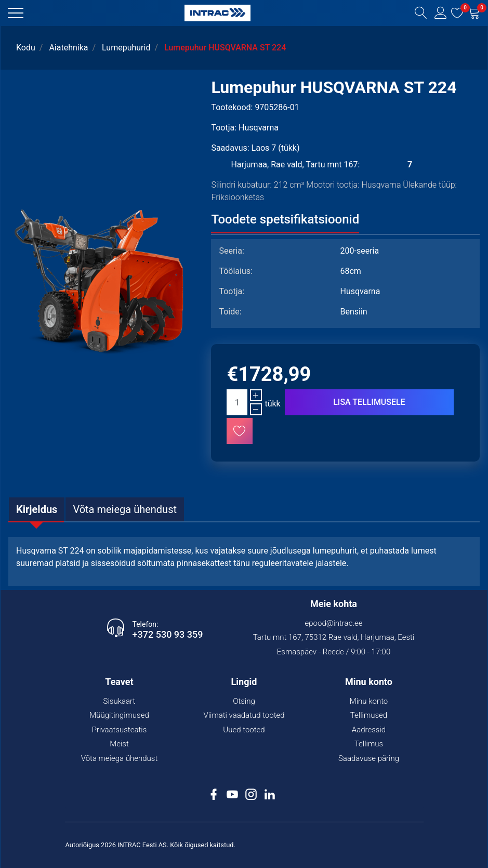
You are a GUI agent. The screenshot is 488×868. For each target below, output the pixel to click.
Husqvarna (259, 128)
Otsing (244, 701)
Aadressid (369, 730)
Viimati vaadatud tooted (244, 715)
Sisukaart (120, 701)
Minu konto (369, 701)
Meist (119, 744)
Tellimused (369, 715)
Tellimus (369, 744)
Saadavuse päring (369, 758)
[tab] (37, 509)
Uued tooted (244, 730)
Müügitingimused (119, 715)
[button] (16, 13)
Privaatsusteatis (120, 730)
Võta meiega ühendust (120, 758)
